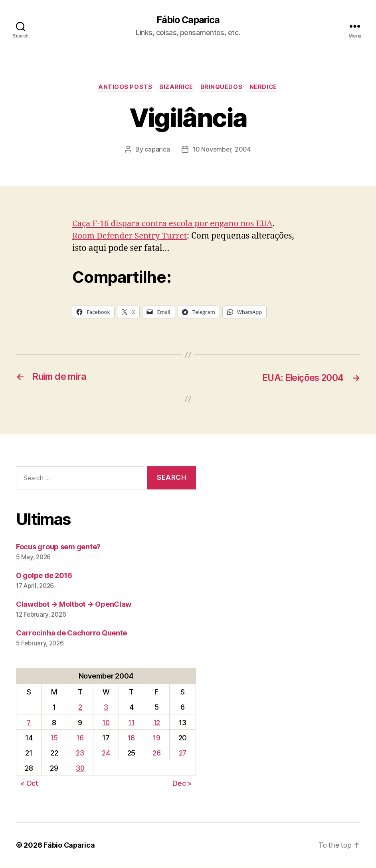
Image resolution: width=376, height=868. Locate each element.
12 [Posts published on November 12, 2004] (157, 723)
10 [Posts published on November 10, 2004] (106, 723)
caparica (157, 150)
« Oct (29, 784)
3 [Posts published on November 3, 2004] (107, 708)
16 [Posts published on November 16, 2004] (80, 738)
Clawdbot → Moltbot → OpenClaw (74, 605)
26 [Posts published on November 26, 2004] (157, 753)
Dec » (182, 784)
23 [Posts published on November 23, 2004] (80, 753)
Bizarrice (176, 88)
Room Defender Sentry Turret (131, 237)
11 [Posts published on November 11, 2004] (132, 723)
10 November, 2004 (222, 150)
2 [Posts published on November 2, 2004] (80, 708)
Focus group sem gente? (58, 547)
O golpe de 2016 (44, 576)
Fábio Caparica (188, 20)
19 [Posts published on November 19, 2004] (157, 738)
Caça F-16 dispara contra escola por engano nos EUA (175, 224)
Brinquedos (222, 88)
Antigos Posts (124, 88)
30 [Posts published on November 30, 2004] (80, 768)
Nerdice (265, 88)
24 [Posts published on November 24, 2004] (107, 753)
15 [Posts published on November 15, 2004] (54, 738)
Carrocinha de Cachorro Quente (71, 633)
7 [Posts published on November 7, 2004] (29, 723)
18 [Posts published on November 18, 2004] (132, 738)
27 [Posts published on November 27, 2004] (182, 753)
